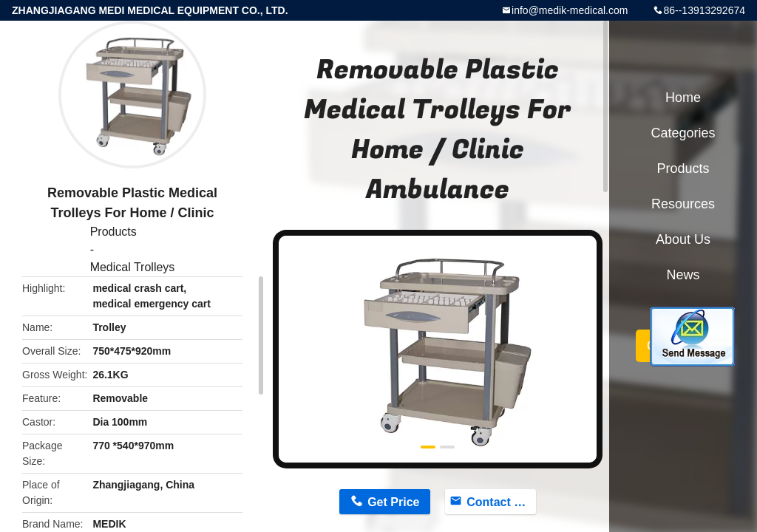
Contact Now (501, 502)
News (683, 275)
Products (113, 232)
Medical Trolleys (133, 267)
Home (683, 98)
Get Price (393, 502)
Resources (683, 204)
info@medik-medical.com (570, 10)
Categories (683, 133)
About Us (683, 239)
